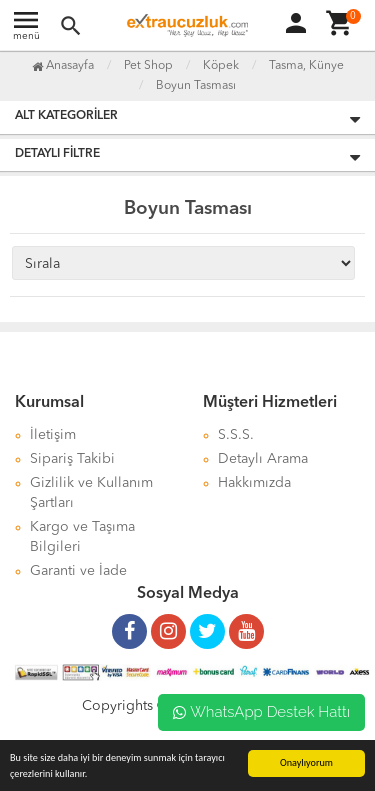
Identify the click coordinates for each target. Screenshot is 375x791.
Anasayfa (63, 66)
